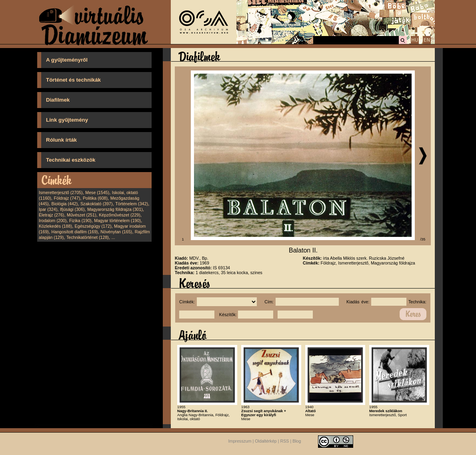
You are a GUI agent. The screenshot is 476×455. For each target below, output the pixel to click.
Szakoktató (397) (97, 204)
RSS (285, 441)
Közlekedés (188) (55, 226)
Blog (297, 441)
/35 (423, 239)
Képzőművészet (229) (120, 215)
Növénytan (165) (116, 232)
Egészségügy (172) (93, 226)
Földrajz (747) (67, 198)
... (113, 237)
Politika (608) (95, 198)
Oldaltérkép (266, 441)
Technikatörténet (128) (88, 237)
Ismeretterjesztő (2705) (61, 192)
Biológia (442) (65, 204)
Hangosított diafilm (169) (75, 232)
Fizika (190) (80, 220)
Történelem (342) (132, 204)
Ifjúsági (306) (72, 209)
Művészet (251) (81, 215)
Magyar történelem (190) (117, 220)
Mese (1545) (97, 192)
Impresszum (240, 441)
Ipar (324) (48, 209)
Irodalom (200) (53, 220)
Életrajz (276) (51, 215)
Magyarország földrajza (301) (115, 209)
